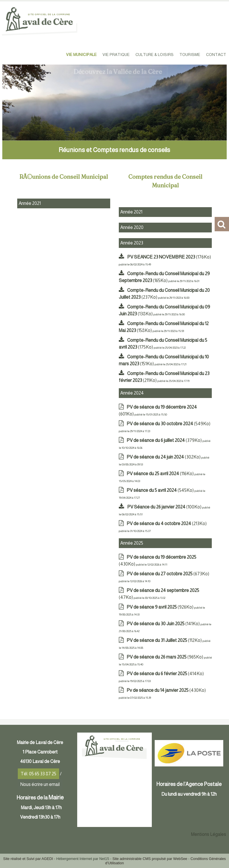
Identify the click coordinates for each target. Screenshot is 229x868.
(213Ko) (167, 524)
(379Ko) (165, 440)
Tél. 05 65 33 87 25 (38, 774)
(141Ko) (164, 624)
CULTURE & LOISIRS (155, 55)
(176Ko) (169, 257)
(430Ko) (166, 690)
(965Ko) (165, 657)
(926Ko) (160, 607)
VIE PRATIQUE (116, 55)
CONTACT (216, 55)
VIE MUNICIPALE (81, 55)
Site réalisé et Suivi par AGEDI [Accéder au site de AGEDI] (28, 859)
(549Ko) (168, 424)
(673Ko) (168, 574)
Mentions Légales (209, 834)
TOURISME (190, 55)
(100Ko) (165, 507)
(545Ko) (161, 490)
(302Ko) (164, 457)
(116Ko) (161, 474)
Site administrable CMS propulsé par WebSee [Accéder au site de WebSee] (150, 859)
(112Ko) (165, 640)
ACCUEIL (53, 55)
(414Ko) (165, 674)
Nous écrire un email (40, 784)
